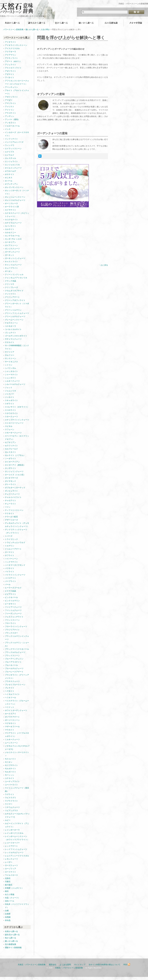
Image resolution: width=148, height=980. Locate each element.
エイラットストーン (13, 149)
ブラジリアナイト (12, 630)
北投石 (8, 878)
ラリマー (9, 804)
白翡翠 (8, 914)
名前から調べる (12, 23)
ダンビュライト (11, 491)
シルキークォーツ (12, 381)
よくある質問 (65, 965)
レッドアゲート (11, 846)
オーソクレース (11, 203)
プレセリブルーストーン (15, 685)
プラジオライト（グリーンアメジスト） (17, 677)
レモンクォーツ (11, 859)
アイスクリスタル (12, 48)
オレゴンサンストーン (14, 187)
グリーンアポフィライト (15, 300)
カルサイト (10, 229)
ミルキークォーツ (12, 739)
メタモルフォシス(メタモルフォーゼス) (17, 748)
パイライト (10, 572)
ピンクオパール (11, 597)
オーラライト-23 (12, 207)
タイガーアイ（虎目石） (15, 465)
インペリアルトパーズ (14, 142)
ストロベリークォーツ (14, 423)
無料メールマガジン (136, 23)
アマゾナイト (10, 103)
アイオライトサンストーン (16, 45)
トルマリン (10, 546)
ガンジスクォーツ (12, 249)
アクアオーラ (10, 52)
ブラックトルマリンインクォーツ (17, 638)
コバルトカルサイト (13, 329)
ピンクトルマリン (12, 601)
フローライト (10, 623)
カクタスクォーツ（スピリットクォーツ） (17, 215)
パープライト (10, 581)
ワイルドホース (11, 875)
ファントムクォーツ (13, 610)
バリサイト (10, 568)
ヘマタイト (10, 691)
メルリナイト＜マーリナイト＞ (17, 754)
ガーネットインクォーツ (15, 258)
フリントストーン (12, 620)
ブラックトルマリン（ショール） (17, 644)
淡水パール (10, 901)
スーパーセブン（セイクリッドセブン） (17, 438)
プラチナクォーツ (12, 681)
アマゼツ (9, 100)
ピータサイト (10, 604)
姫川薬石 (9, 885)
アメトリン (10, 110)
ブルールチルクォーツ (14, 668)
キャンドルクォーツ (13, 265)
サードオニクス (11, 362)
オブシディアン (11, 184)
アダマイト (10, 74)
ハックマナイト (11, 562)
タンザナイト (10, 468)
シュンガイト (10, 378)
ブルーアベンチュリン (14, 659)
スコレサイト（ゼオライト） (17, 407)
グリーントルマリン (13, 310)
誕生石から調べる (37, 23)
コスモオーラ (10, 326)
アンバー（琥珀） (12, 119)
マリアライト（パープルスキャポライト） (17, 735)
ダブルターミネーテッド (15, 488)
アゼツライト (10, 71)
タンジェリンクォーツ (14, 471)
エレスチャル (10, 158)
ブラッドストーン (12, 656)
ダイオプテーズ (11, 478)
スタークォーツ (11, 417)
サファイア (10, 352)
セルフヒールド (11, 449)
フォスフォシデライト (14, 617)
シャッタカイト (11, 371)
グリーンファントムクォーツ (17, 313)
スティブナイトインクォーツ (17, 420)
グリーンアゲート (12, 297)
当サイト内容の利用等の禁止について (104, 965)
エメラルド (10, 155)
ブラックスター (11, 633)
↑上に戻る (104, 265)
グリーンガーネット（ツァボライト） (17, 305)
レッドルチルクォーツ (14, 853)
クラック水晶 (10, 281)
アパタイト (10, 78)
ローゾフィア (10, 869)
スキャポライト (11, 400)
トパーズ (9, 536)
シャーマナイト (11, 375)
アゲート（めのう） (13, 61)
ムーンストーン (11, 743)
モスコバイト (10, 759)
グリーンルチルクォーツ (15, 316)
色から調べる (62, 23)
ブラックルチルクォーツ (15, 652)
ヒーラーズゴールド (13, 588)
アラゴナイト (10, 113)
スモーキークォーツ (13, 433)
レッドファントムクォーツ (16, 849)
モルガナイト (10, 769)
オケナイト (10, 174)
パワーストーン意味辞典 (13, 30)
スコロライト (10, 410)
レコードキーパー (12, 843)
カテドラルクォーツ (13, 223)
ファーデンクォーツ (13, 614)
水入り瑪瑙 (10, 895)
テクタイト (10, 513)
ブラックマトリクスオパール (17, 649)
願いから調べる (86, 23)
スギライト (10, 404)
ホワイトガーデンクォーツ (16, 710)
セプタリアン (10, 442)
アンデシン (10, 116)
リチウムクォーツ (12, 807)
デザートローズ (11, 520)
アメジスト (10, 107)
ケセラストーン (11, 323)
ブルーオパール (11, 665)
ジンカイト (10, 397)
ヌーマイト (10, 552)
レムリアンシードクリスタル (17, 856)
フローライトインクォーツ (16, 626)
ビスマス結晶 (10, 591)
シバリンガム (10, 368)
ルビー (8, 820)
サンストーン (10, 358)
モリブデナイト (11, 765)
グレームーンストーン (14, 320)
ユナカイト (10, 778)
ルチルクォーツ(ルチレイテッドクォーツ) (17, 815)
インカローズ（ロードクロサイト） (17, 134)
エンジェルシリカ (12, 165)
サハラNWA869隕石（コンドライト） (17, 347)
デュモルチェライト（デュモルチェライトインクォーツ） (17, 525)
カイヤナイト (10, 210)
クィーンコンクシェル (14, 274)
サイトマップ (80, 965)
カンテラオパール (12, 236)
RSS (127, 965)
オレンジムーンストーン (15, 197)
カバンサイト (10, 226)
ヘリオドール (10, 698)
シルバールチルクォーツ (15, 384)
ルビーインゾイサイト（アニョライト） (17, 825)
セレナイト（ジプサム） (15, 455)
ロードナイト (10, 872)
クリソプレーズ (11, 287)
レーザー (9, 862)
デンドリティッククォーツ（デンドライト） (16, 531)
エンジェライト (11, 161)
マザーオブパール (12, 727)
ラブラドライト (11, 801)
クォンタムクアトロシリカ (16, 278)
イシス (8, 129)
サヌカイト (10, 342)
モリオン (9, 762)
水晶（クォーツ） (12, 898)
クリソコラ (10, 284)
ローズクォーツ (11, 865)
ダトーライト (10, 484)
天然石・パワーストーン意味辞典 (18, 7)
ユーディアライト (12, 781)
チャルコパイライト (13, 497)
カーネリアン (10, 242)
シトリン (9, 365)
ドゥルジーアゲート (13, 549)
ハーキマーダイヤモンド (15, 565)
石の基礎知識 (111, 23)
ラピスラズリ (10, 798)
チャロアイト (10, 501)
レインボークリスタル (14, 833)
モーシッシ (10, 775)
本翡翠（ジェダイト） (14, 888)
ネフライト (10, 555)
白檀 (7, 911)
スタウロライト (11, 413)
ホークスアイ (10, 714)
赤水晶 (8, 920)
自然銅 (8, 917)
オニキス (9, 178)
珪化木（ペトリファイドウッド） (17, 906)
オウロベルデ (10, 171)
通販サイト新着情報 (13, 948)
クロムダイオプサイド (14, 291)
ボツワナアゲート (12, 717)
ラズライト (10, 794)
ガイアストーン (11, 245)
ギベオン (9, 271)
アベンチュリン (11, 87)
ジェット (9, 388)
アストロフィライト (13, 68)
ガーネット (10, 255)
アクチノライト (11, 58)
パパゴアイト (10, 578)
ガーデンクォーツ (12, 252)
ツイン (8, 507)
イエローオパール (12, 126)
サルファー (10, 355)
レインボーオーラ (12, 830)
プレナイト (10, 688)
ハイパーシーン (11, 559)
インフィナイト (11, 139)
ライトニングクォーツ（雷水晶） (17, 790)
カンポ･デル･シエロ (13, 239)
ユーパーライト (11, 785)
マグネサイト (10, 723)
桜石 (7, 891)
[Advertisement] (63, 240)
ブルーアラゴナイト (13, 662)
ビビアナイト (10, 594)
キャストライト (11, 262)
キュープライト (11, 268)
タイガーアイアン (12, 462)
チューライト (10, 504)
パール (8, 584)
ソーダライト (10, 459)
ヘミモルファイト (12, 694)
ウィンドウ (10, 145)
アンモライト (10, 123)
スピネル (9, 426)
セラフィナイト (11, 446)
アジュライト (10, 65)
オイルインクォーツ (13, 168)
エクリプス (10, 152)
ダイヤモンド (10, 481)
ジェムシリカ (10, 391)
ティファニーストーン (14, 510)
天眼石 (8, 882)
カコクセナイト (11, 220)
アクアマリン (10, 55)
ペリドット (10, 707)
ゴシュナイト (10, 333)
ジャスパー (10, 394)
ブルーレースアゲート (14, 672)
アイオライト (10, 42)
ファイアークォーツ (13, 607)
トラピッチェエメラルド (15, 543)
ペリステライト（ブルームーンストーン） (17, 702)
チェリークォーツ (12, 494)
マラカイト (10, 730)
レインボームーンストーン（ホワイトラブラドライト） (17, 838)
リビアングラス (11, 811)
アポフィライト (11, 97)
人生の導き (45, 30)
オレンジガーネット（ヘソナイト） (17, 192)
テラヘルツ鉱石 (11, 517)
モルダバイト (10, 772)
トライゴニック (11, 539)
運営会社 (53, 965)
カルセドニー (10, 233)
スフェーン (10, 429)
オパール (9, 181)
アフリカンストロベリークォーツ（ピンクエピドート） (17, 82)
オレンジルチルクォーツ (15, 200)
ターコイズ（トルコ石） (15, 475)
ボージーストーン (12, 720)
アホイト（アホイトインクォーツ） (17, 92)
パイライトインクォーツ (16, 575)
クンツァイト (10, 294)
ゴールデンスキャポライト (16, 336)
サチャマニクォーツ (13, 339)
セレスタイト (10, 452)
